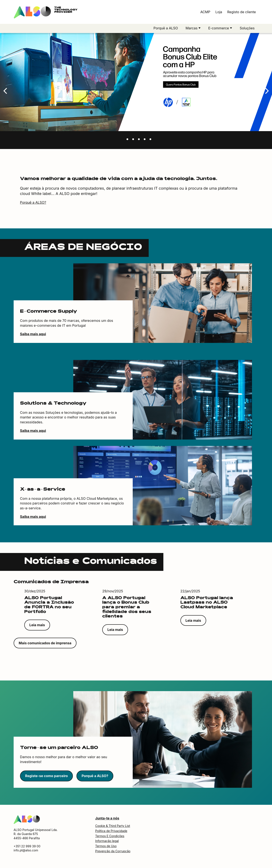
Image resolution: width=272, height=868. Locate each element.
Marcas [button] (192, 28)
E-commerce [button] (219, 28)
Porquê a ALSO (166, 28)
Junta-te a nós (107, 819)
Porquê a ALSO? (33, 203)
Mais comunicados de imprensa (45, 644)
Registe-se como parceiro (47, 777)
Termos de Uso (106, 847)
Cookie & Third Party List (113, 827)
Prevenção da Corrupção (113, 852)
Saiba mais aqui (33, 335)
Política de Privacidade (111, 832)
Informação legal (107, 842)
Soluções (247, 28)
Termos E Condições (110, 837)
